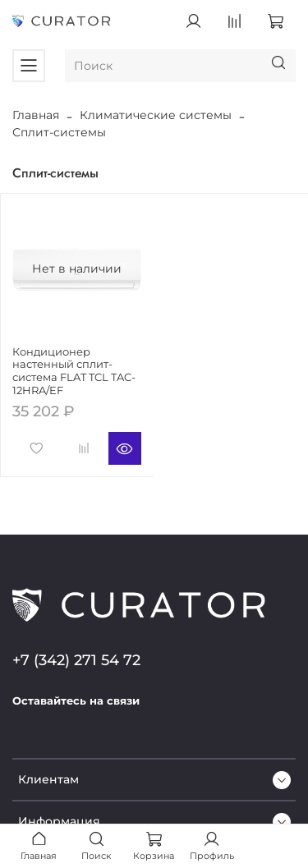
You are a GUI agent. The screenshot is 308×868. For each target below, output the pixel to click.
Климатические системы (156, 115)
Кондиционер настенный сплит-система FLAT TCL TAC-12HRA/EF (74, 371)
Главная (36, 115)
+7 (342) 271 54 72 (76, 660)
